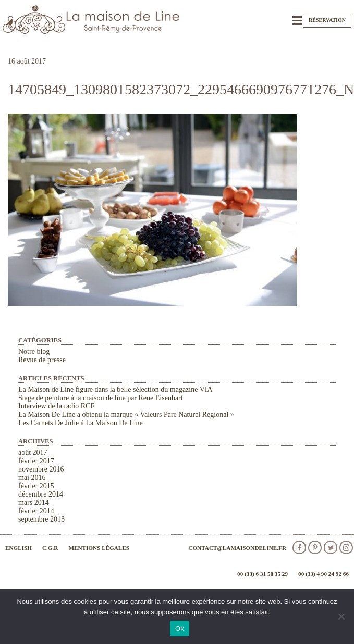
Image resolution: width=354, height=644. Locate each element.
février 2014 (36, 511)
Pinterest (315, 548)
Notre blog (34, 351)
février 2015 (36, 486)
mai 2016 (32, 478)
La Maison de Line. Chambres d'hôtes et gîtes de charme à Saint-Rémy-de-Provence (91, 20)
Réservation (327, 20)
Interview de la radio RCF (56, 406)
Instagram (346, 548)
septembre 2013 (41, 519)
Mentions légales (99, 548)
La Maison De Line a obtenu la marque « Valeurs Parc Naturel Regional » (126, 414)
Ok (180, 629)
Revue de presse (42, 360)
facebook (299, 548)
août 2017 (33, 453)
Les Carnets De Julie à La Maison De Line (81, 423)
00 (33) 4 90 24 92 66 (324, 574)
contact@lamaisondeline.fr (237, 548)
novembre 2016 (41, 469)
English (19, 548)
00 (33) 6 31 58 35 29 (263, 574)
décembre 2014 (41, 494)
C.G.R (50, 548)
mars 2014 (34, 503)
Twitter (331, 548)
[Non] (341, 616)
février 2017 (36, 461)
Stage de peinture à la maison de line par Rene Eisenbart (101, 398)
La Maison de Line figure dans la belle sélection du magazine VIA (115, 389)
